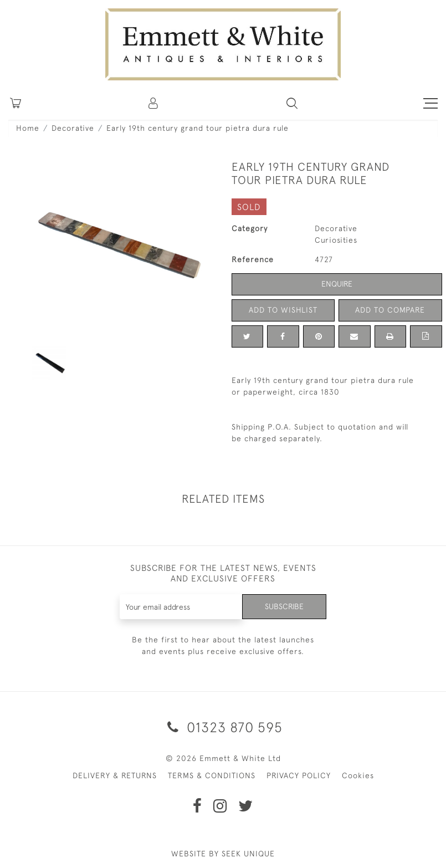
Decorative (73, 128)
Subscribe (284, 606)
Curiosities (336, 240)
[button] (292, 103)
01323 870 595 (223, 727)
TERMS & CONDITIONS (212, 775)
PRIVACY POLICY (299, 775)
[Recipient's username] (181, 607)
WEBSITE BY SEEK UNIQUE (223, 854)
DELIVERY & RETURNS (115, 775)
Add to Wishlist (283, 310)
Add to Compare (390, 310)
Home (28, 128)
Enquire (337, 284)
